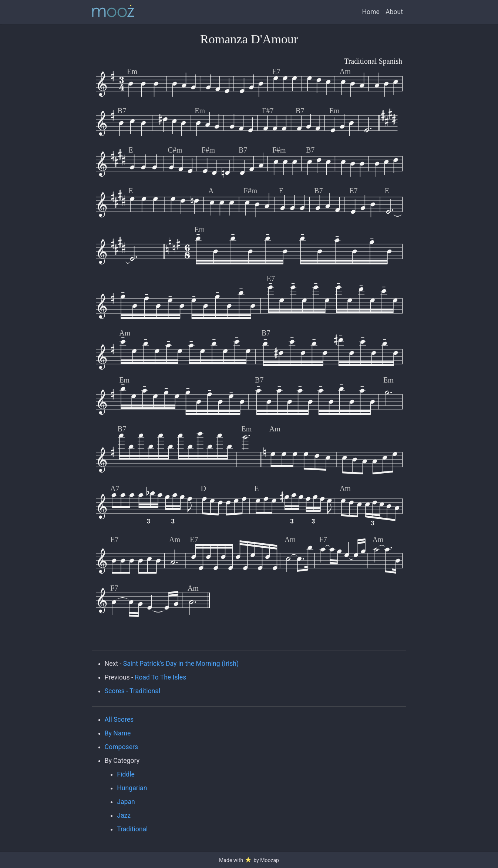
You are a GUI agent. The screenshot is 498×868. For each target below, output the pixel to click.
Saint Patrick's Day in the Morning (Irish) (181, 664)
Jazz (124, 815)
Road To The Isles (160, 677)
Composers (122, 747)
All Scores (119, 720)
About (394, 12)
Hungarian (132, 788)
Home (371, 12)
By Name (118, 733)
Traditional (132, 829)
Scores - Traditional (133, 691)
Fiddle (126, 774)
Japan (126, 802)
